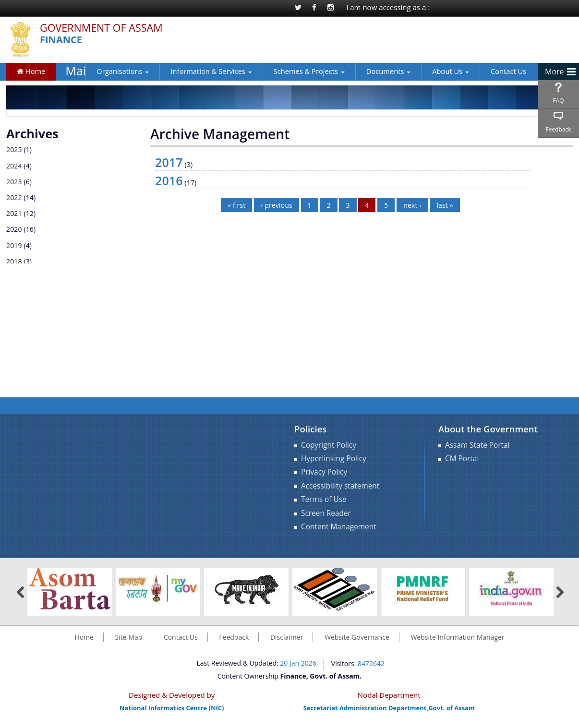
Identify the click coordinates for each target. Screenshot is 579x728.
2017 (169, 162)
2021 (14, 213)
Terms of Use (324, 499)
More (555, 72)
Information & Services (211, 71)
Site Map (129, 637)
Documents (388, 71)
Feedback (558, 129)
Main (76, 71)
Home (31, 71)
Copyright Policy (329, 445)
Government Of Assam (101, 28)
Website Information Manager (457, 637)
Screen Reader (326, 513)
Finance (61, 40)
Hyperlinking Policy (334, 459)
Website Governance (357, 637)
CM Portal (462, 459)
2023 (14, 182)
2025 (14, 149)
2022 (14, 197)
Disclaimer (287, 637)
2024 (14, 166)
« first (236, 205)
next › (412, 205)
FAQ (558, 101)
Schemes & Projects (309, 71)
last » (445, 205)
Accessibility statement (340, 486)
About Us (451, 71)
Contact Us (508, 71)
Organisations (123, 71)
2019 (14, 245)
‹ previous (277, 205)
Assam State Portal (477, 445)
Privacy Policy (324, 472)
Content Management (339, 527)
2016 (169, 180)
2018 (14, 261)
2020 (14, 229)
